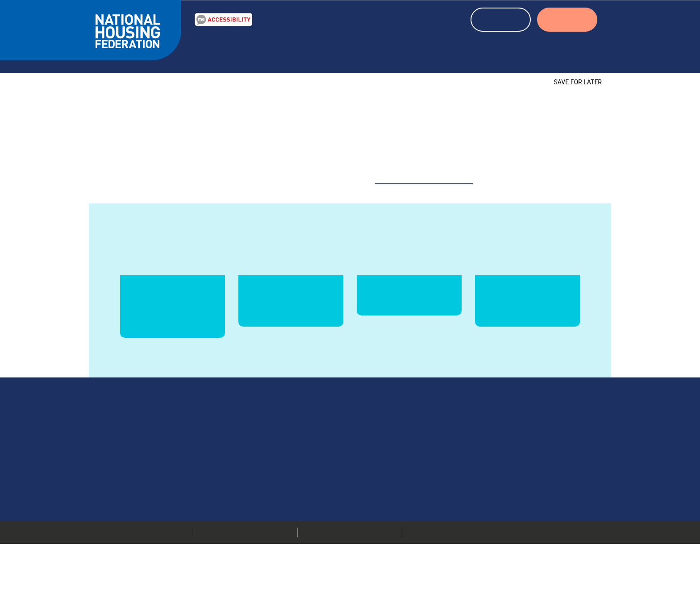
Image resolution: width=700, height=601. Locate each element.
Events (390, 50)
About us (566, 50)
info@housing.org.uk (411, 483)
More (365, 494)
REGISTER (501, 21)
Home (105, 69)
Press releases (497, 494)
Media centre (496, 483)
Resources (272, 50)
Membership (495, 517)
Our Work (216, 50)
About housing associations (476, 50)
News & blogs (335, 50)
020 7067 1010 (415, 472)
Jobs (483, 506)
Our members (497, 472)
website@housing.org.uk (424, 168)
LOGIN (567, 21)
